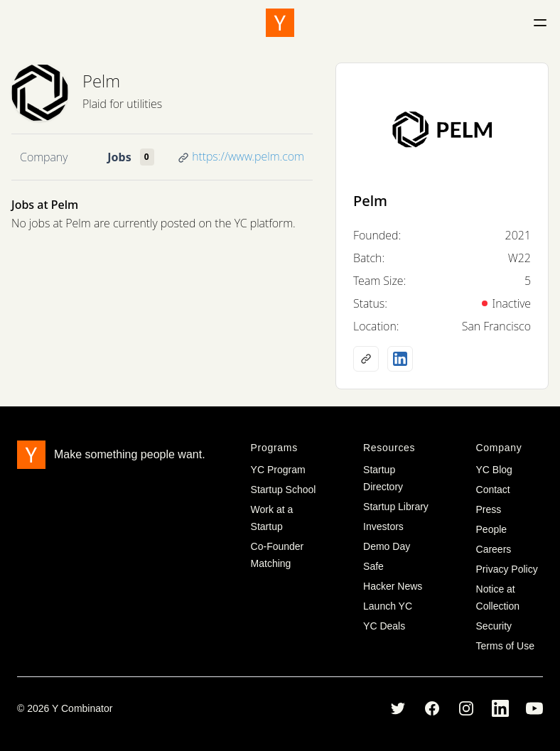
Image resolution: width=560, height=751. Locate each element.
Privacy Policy (507, 569)
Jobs (119, 157)
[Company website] (366, 359)
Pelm (101, 81)
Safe (373, 566)
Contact (493, 490)
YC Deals (384, 626)
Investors (383, 526)
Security (494, 626)
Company (44, 157)
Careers (494, 549)
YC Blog (494, 470)
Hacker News (393, 586)
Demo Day (387, 546)
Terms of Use (505, 646)
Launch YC (388, 606)
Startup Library (396, 507)
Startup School (284, 490)
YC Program (278, 470)
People (492, 529)
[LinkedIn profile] (400, 359)
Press (489, 509)
